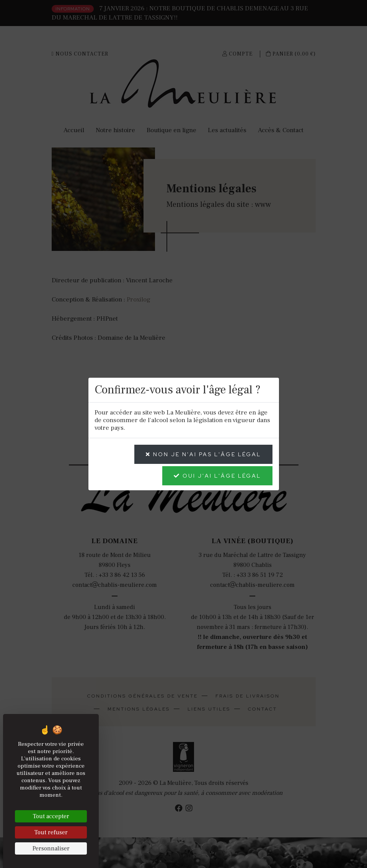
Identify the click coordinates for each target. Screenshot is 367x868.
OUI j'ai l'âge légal (217, 476)
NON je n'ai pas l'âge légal (203, 454)
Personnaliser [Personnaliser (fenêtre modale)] (51, 848)
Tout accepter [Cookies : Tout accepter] (51, 816)
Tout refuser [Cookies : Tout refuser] (51, 832)
